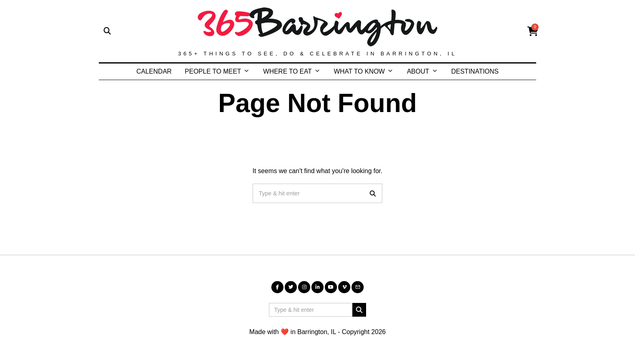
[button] (373, 193)
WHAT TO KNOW (359, 71)
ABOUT (418, 71)
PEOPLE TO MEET (213, 71)
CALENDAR (154, 71)
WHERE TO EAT (288, 71)
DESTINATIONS (475, 71)
